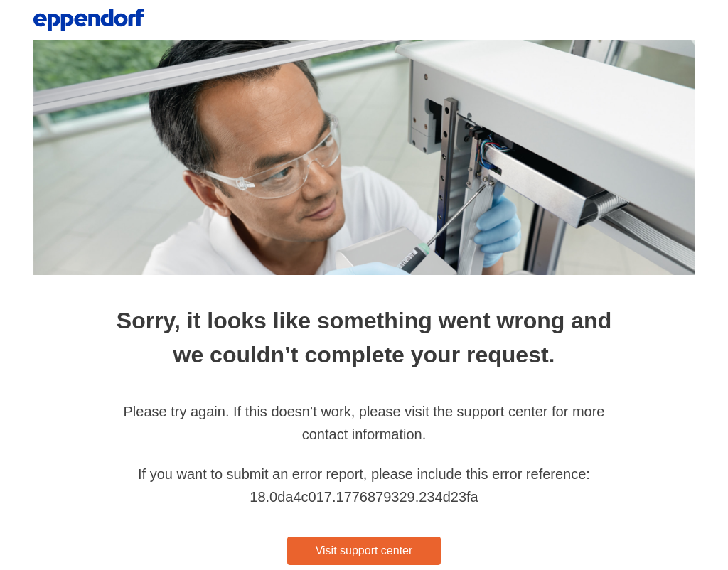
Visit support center (364, 550)
